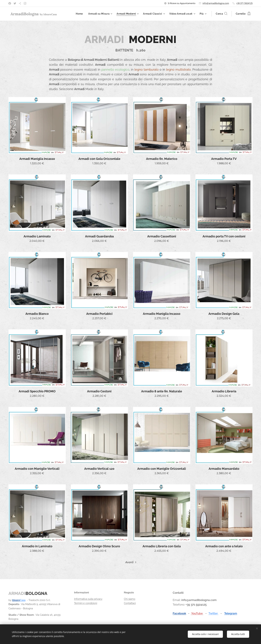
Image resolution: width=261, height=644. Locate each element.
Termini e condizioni (86, 603)
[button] (222, 14)
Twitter (213, 613)
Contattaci (130, 603)
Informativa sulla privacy (88, 599)
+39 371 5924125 (244, 3)
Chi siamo (130, 599)
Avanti (129, 562)
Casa (23, 600)
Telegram (231, 613)
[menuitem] (80, 14)
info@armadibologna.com (216, 3)
